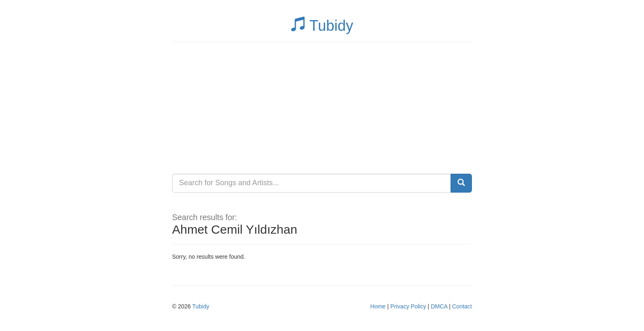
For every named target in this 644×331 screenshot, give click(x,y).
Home (378, 306)
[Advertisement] (322, 108)
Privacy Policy (408, 306)
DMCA (439, 306)
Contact (462, 306)
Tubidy (322, 26)
